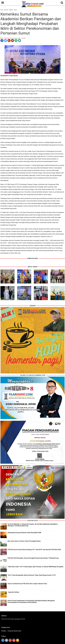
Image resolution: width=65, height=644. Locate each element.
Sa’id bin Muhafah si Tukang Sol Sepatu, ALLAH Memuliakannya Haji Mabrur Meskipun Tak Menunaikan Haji (33, 525)
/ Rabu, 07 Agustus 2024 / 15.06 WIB (17, 38)
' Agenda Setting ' (14, 592)
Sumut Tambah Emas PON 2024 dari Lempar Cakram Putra (27, 584)
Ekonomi (6, 10)
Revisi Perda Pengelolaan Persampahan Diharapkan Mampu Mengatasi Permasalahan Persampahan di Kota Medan (31, 601)
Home (2, 10)
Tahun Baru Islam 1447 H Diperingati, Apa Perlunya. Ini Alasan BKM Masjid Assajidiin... (36, 567)
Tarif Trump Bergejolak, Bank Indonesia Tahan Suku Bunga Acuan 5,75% (32, 575)
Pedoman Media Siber (14, 631)
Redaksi (4, 631)
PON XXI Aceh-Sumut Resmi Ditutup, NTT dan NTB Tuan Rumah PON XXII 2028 (34, 550)
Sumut (15, 10)
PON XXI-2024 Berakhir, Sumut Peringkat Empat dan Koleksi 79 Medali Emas (33, 558)
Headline (11, 10)
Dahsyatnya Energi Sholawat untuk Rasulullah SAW (24, 533)
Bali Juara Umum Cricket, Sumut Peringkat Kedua (24, 541)
